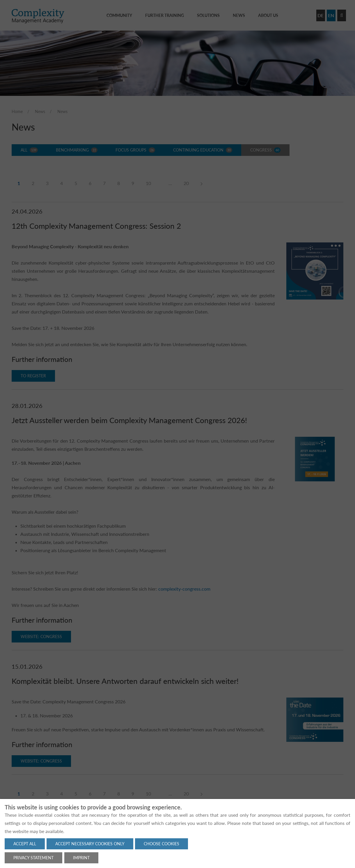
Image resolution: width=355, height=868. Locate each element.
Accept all (25, 844)
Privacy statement (33, 858)
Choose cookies (161, 844)
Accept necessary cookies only (90, 844)
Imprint (81, 858)
